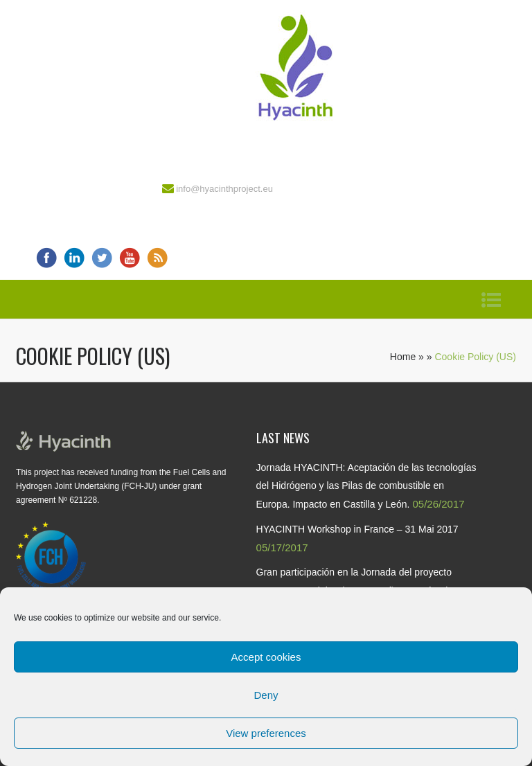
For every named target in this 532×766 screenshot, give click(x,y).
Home (403, 357)
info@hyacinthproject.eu (224, 189)
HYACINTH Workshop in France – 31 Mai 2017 (357, 529)
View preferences (266, 733)
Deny (266, 695)
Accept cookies (266, 657)
